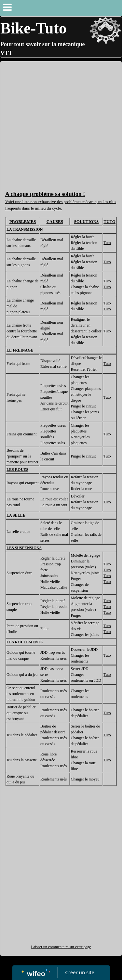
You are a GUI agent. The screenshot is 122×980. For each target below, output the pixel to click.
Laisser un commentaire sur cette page (61, 947)
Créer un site (80, 972)
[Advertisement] (61, 126)
